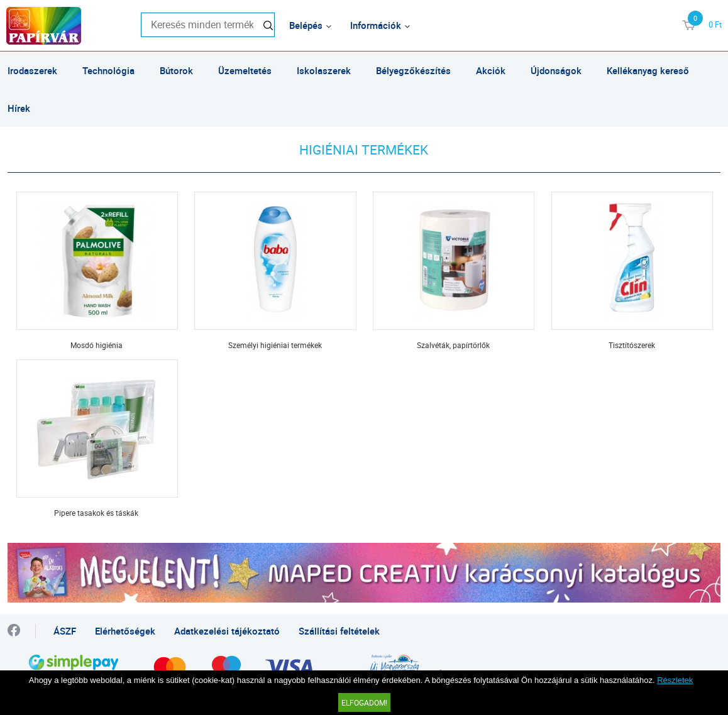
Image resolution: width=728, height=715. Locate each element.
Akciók (491, 70)
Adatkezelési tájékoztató (227, 631)
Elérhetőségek (125, 631)
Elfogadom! (364, 702)
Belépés (306, 25)
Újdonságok (556, 70)
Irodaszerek (32, 70)
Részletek (675, 680)
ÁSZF (65, 631)
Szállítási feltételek (339, 631)
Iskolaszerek (324, 70)
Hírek (19, 108)
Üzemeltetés (245, 70)
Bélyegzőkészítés (413, 70)
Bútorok (176, 70)
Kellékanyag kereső (648, 70)
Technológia (108, 70)
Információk (376, 25)
